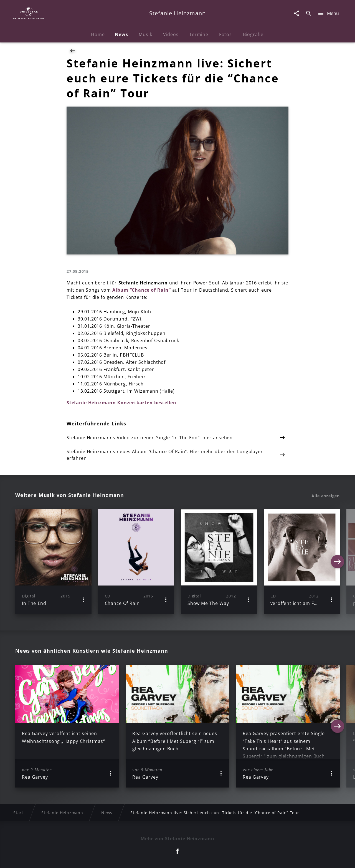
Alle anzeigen (326, 496)
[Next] (338, 562)
